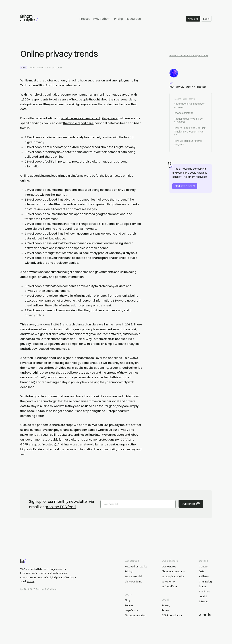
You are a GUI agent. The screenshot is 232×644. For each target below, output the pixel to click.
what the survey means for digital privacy (89, 118)
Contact (204, 567)
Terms (165, 610)
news (24, 68)
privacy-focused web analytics (48, 349)
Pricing (118, 19)
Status (203, 586)
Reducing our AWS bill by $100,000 (188, 121)
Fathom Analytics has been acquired (190, 106)
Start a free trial (185, 186)
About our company (173, 571)
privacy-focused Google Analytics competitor (51, 344)
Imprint (203, 596)
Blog (127, 600)
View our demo (133, 582)
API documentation (136, 615)
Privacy (166, 605)
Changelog (205, 582)
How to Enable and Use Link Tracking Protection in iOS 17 (190, 131)
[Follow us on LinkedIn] (209, 615)
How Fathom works (136, 567)
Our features (169, 567)
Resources (133, 19)
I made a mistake (184, 113)
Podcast (130, 605)
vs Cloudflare (169, 586)
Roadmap (205, 592)
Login (206, 19)
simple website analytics (122, 344)
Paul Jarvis (37, 68)
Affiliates (204, 576)
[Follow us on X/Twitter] (200, 615)
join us (31, 581)
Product (85, 19)
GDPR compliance (172, 615)
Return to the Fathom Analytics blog (189, 55)
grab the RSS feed (60, 507)
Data (202, 571)
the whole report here (78, 123)
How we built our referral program (188, 143)
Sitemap (204, 601)
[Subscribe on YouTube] (205, 615)
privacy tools (118, 425)
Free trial (193, 19)
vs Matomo (168, 582)
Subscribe (191, 504)
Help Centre (131, 610)
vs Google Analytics (173, 576)
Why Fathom (101, 19)
